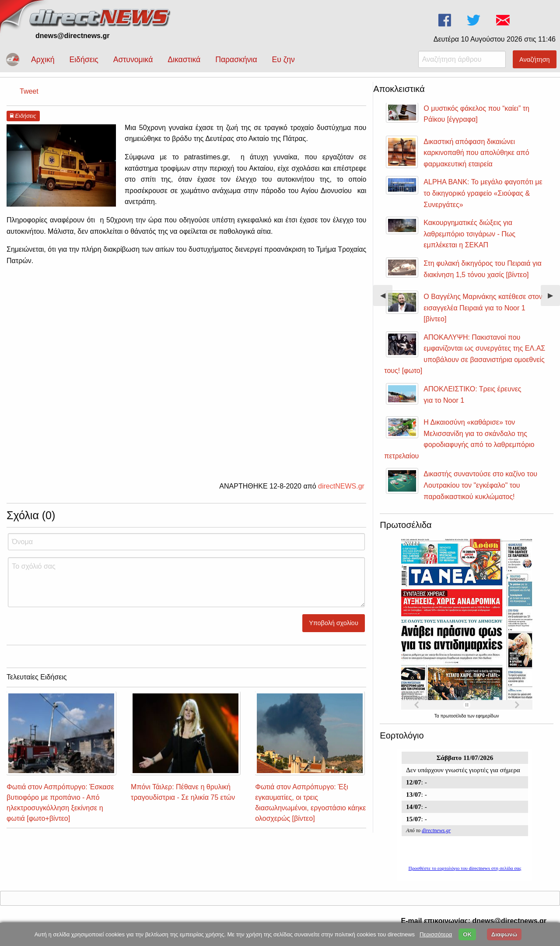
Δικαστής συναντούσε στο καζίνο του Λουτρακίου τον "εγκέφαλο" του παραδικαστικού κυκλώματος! (480, 485)
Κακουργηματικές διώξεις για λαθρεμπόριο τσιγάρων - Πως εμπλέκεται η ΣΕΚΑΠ (469, 234)
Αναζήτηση (535, 60)
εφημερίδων (487, 716)
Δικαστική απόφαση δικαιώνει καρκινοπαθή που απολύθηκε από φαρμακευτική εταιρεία (476, 153)
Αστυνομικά (133, 60)
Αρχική (43, 60)
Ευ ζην (283, 60)
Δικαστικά (184, 60)
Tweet (29, 91)
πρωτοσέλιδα (454, 716)
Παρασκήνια (236, 60)
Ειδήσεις (84, 60)
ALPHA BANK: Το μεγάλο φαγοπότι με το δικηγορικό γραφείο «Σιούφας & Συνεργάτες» (483, 193)
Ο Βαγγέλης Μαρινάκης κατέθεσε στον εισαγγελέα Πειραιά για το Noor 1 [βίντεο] (483, 308)
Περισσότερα (436, 934)
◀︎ (386, 299)
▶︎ (554, 299)
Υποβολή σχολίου (334, 623)
